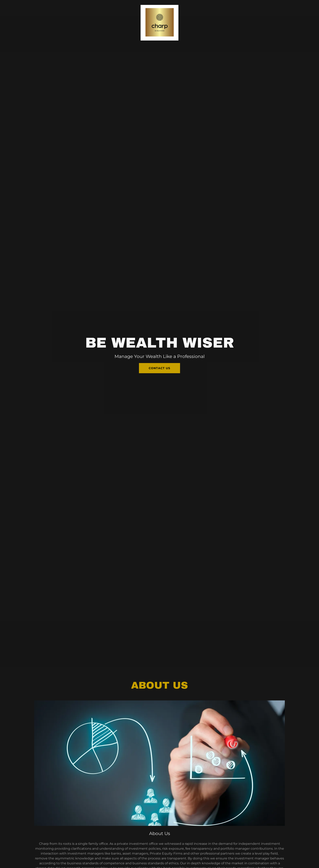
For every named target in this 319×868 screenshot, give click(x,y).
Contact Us (159, 368)
